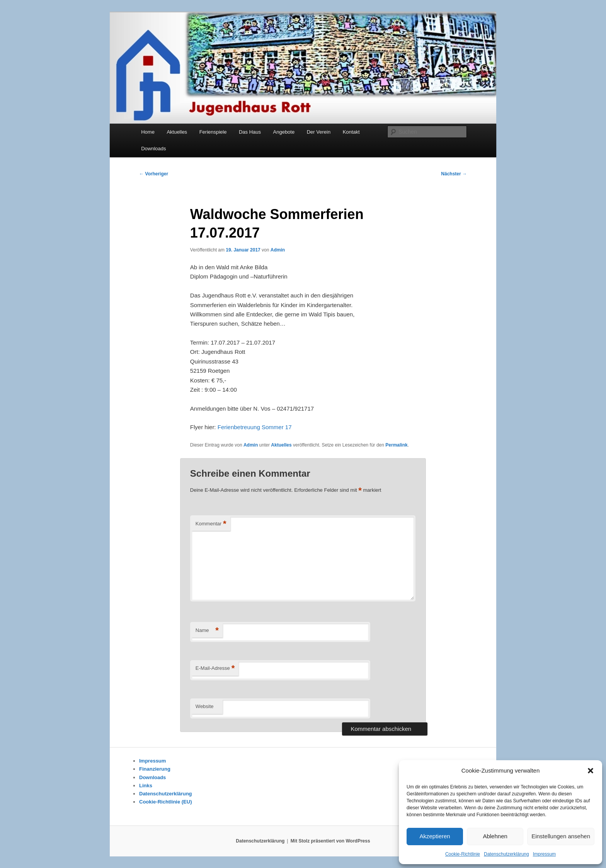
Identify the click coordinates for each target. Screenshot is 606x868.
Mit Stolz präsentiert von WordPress (330, 841)
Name (207, 631)
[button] (591, 771)
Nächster (454, 174)
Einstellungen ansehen (561, 836)
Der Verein (319, 132)
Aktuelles (177, 132)
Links (146, 786)
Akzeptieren (435, 836)
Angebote (284, 132)
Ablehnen (495, 836)
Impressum (544, 854)
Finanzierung (155, 769)
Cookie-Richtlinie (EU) (166, 802)
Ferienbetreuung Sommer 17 (255, 427)
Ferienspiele (213, 132)
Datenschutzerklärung (506, 854)
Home (148, 132)
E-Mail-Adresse (215, 668)
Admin (278, 250)
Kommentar (211, 524)
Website (205, 706)
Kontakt (351, 132)
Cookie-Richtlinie (463, 854)
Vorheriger (154, 174)
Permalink (396, 445)
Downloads (153, 149)
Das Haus (250, 132)
